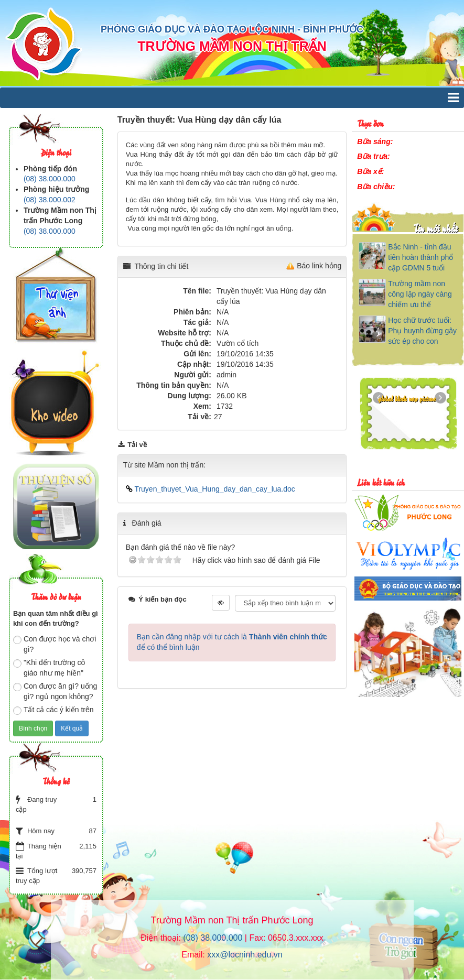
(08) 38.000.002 (50, 200)
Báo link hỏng (319, 266)
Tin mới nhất (435, 228)
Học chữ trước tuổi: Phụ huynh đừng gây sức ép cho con (422, 331)
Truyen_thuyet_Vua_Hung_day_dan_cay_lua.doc (211, 489)
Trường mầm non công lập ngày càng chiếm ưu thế (420, 294)
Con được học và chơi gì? (55, 644)
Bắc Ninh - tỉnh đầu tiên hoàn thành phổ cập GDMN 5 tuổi (420, 257)
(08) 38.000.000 (50, 179)
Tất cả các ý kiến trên (53, 710)
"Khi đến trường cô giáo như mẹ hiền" (49, 668)
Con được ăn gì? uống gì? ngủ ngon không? (55, 691)
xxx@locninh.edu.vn (245, 955)
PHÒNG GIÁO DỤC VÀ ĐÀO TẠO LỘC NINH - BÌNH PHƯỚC (232, 29)
